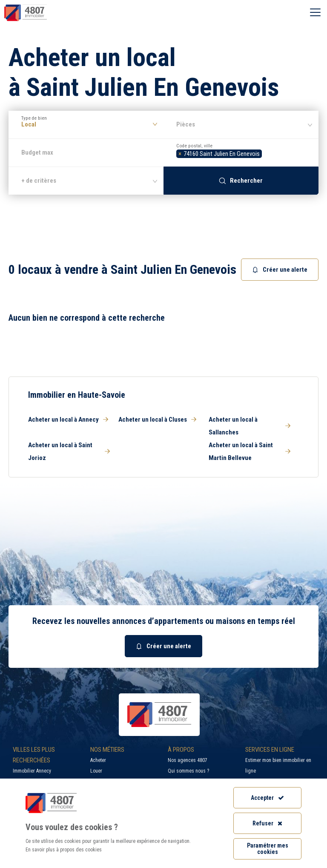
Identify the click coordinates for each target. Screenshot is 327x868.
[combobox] (241, 152)
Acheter (98, 760)
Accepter (267, 798)
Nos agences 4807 (188, 760)
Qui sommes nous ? (188, 771)
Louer (96, 771)
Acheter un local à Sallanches (250, 426)
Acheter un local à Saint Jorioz (69, 451)
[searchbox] (266, 153)
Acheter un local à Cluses (157, 420)
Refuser (267, 823)
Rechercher (241, 181)
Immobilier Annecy (32, 771)
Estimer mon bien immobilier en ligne (278, 766)
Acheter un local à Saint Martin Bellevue (250, 451)
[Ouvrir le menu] (315, 13)
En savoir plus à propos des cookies (64, 850)
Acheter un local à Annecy (68, 420)
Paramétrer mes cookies (268, 849)
